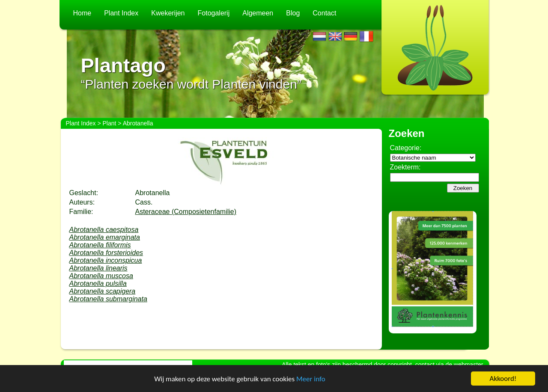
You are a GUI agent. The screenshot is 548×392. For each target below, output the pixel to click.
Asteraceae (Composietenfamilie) (186, 212)
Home (82, 13)
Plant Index (121, 13)
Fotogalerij (214, 13)
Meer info (311, 379)
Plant (110, 123)
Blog (293, 13)
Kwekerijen (168, 13)
